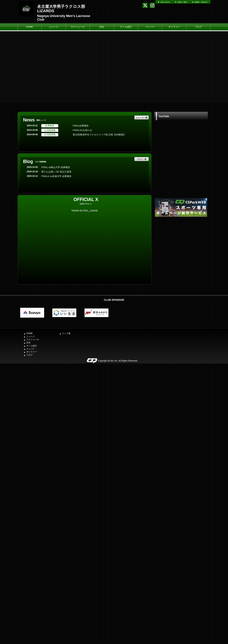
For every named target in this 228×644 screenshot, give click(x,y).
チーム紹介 (126, 27)
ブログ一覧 (142, 159)
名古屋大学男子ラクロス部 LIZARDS (61, 9)
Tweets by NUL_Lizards (85, 210)
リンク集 (66, 333)
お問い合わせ (165, 2)
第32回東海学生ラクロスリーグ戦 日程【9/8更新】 (99, 135)
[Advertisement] (181, 245)
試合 (102, 27)
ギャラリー (174, 27)
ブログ (198, 27)
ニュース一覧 (142, 118)
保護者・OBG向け (201, 2)
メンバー (150, 27)
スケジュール (78, 27)
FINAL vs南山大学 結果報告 (56, 167)
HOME (30, 27)
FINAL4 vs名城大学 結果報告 (56, 176)
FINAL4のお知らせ (82, 130)
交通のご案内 (182, 2)
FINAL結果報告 (81, 126)
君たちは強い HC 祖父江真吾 (56, 172)
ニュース (54, 27)
